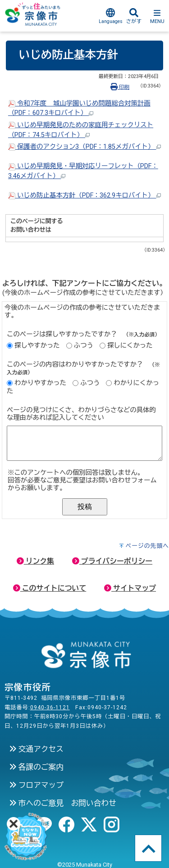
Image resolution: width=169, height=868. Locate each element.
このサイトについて (50, 588)
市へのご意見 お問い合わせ (63, 803)
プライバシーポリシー (112, 561)
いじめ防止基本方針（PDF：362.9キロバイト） (84, 195)
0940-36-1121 (50, 707)
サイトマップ (130, 588)
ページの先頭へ (147, 546)
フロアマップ (36, 785)
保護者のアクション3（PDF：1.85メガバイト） (84, 147)
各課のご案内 (36, 767)
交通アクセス (36, 749)
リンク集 (35, 561)
